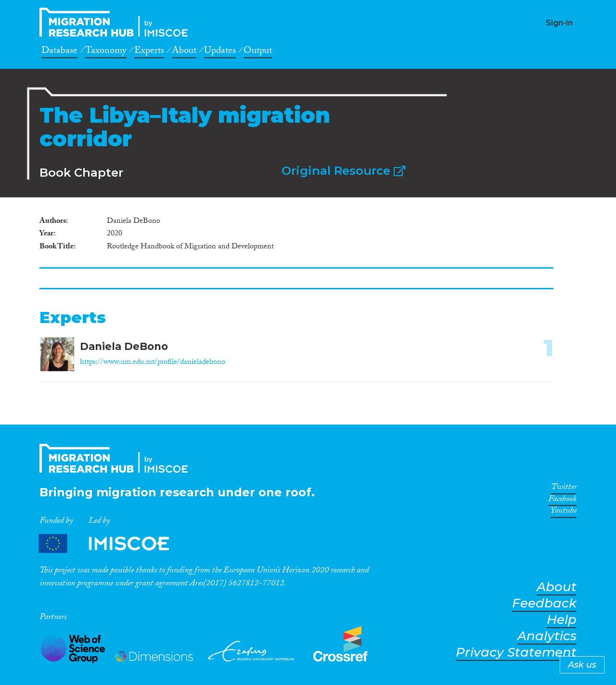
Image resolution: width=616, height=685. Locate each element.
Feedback (544, 603)
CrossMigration (116, 22)
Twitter (564, 489)
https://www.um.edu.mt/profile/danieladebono (153, 363)
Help (562, 620)
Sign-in (559, 23)
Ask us (582, 665)
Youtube (564, 512)
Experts (149, 52)
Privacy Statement (516, 653)
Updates (220, 52)
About (184, 52)
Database (59, 52)
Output (258, 52)
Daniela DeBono (124, 346)
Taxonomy (106, 52)
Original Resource (343, 171)
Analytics (547, 636)
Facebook (562, 501)
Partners (112, 544)
